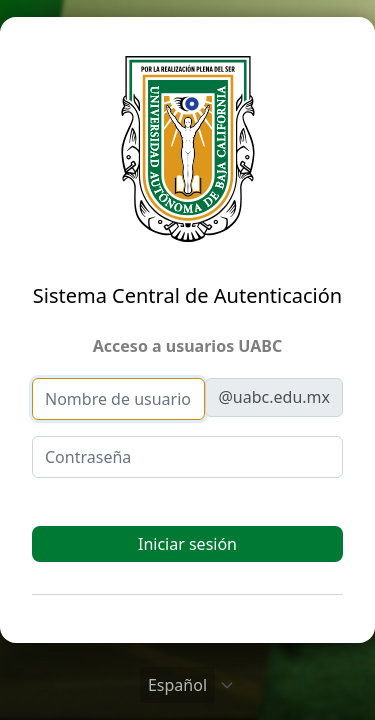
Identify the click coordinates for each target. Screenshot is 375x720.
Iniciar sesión (187, 544)
